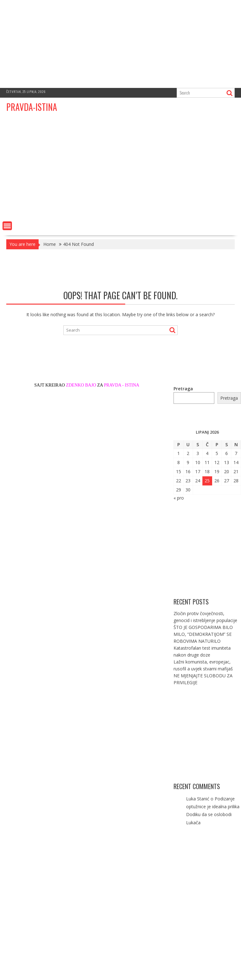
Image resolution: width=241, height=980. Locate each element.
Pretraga (183, 389)
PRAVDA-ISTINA (32, 107)
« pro (179, 498)
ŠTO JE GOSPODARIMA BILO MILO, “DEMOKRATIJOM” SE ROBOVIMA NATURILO (203, 634)
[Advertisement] (120, 44)
